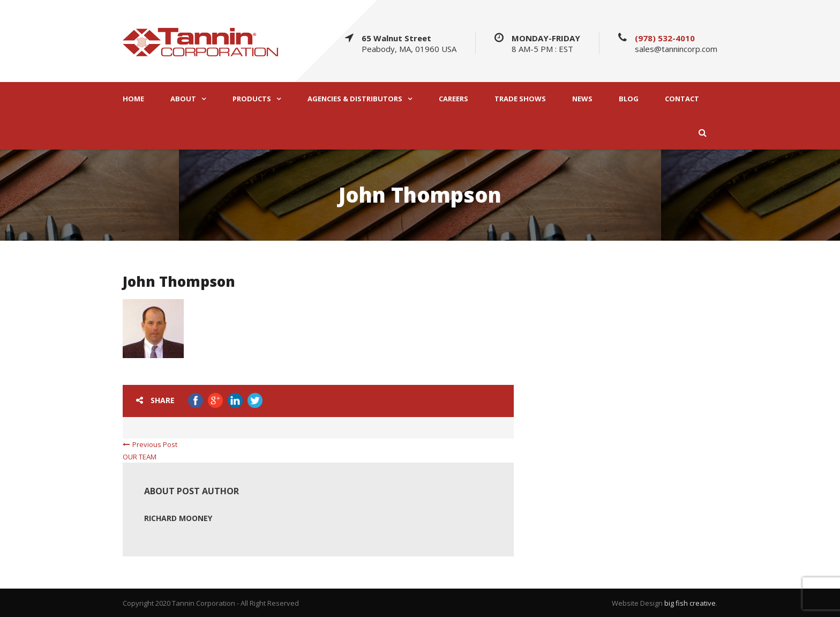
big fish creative (690, 603)
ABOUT (183, 99)
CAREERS (453, 99)
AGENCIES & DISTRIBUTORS (355, 99)
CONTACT (682, 99)
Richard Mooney (178, 518)
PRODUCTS (252, 99)
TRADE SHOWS (520, 99)
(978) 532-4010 (665, 38)
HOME (133, 99)
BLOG (629, 99)
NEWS (582, 99)
